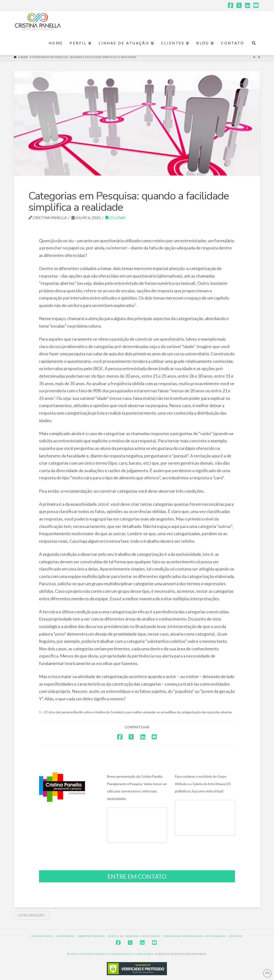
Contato (236, 936)
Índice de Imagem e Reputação (134, 936)
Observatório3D (91, 936)
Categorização (31, 915)
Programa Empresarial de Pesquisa (195, 936)
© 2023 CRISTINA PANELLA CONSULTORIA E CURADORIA (111, 954)
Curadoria (65, 936)
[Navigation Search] (254, 43)
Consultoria (42, 936)
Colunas (115, 218)
